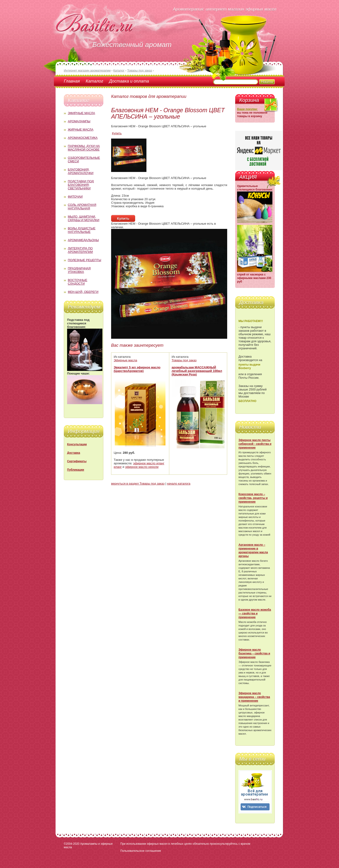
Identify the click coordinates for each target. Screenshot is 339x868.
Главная (72, 81)
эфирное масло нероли (142, 467)
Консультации (77, 444)
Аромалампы (79, 121)
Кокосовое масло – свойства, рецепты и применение (253, 498)
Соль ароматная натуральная (82, 207)
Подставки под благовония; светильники (81, 185)
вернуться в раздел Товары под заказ (138, 484)
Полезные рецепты (85, 260)
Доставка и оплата (129, 81)
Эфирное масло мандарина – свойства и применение (254, 697)
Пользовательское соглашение (141, 851)
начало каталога (179, 484)
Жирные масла (81, 129)
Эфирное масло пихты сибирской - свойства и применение (255, 444)
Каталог (94, 81)
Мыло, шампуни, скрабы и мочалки (84, 218)
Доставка (74, 453)
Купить (117, 133)
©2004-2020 (72, 844)
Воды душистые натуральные (82, 230)
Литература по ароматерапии (80, 250)
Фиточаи (75, 197)
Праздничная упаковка (79, 270)
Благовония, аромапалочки (81, 171)
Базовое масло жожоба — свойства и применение (255, 613)
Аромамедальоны (83, 240)
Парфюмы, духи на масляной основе (84, 148)
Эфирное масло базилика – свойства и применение (254, 653)
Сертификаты (77, 461)
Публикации (76, 470)
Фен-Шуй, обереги (83, 292)
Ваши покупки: (247, 109)
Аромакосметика (83, 138)
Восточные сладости (78, 282)
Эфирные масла (81, 113)
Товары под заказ (184, 360)
